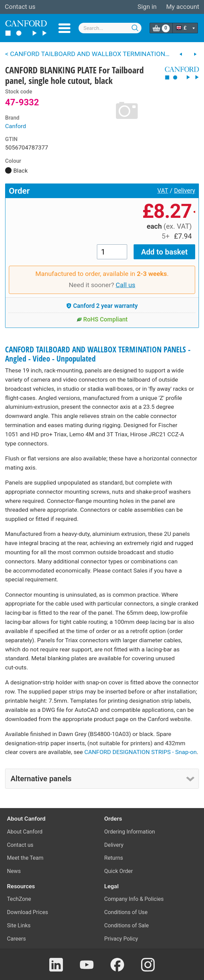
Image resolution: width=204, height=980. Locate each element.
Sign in (147, 7)
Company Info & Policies (134, 899)
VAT (163, 191)
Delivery (185, 191)
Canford (16, 126)
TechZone (19, 899)
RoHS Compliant (102, 319)
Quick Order (119, 871)
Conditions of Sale (127, 925)
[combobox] (110, 28)
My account (183, 7)
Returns (114, 858)
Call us (125, 285)
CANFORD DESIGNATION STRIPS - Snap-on (140, 752)
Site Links (19, 925)
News (14, 871)
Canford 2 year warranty (102, 306)
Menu (64, 28)
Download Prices (28, 912)
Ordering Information (130, 832)
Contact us (20, 7)
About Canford (25, 832)
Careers (17, 939)
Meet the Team (25, 858)
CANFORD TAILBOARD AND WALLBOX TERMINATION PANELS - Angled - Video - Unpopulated (98, 354)
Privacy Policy (121, 939)
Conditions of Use (126, 912)
